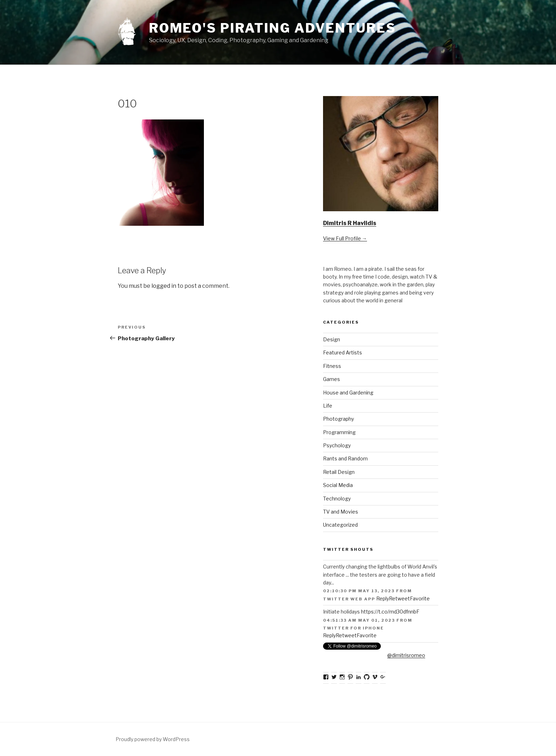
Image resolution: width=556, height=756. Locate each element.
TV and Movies (341, 512)
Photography (338, 419)
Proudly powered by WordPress (153, 739)
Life (328, 406)
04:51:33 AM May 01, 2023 (359, 620)
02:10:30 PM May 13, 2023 (359, 591)
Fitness (332, 366)
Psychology (337, 445)
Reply (383, 598)
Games (332, 379)
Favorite (420, 598)
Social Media (338, 485)
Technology (337, 499)
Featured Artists (343, 352)
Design (332, 339)
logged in (164, 286)
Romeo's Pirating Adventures (273, 28)
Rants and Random (345, 458)
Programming (339, 432)
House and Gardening (348, 393)
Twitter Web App (349, 599)
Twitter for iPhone (354, 628)
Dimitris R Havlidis (350, 223)
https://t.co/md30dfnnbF (390, 612)
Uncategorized (340, 525)
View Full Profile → (345, 238)
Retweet (399, 598)
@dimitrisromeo (406, 655)
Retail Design (339, 472)
